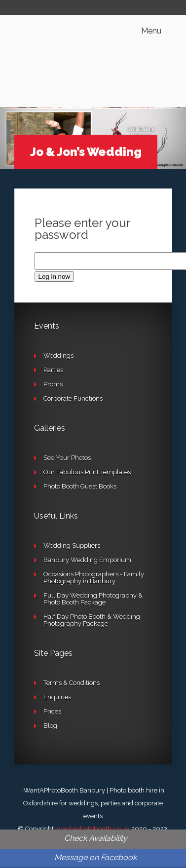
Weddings (58, 356)
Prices (52, 711)
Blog (50, 726)
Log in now (54, 277)
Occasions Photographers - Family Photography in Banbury (94, 578)
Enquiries (57, 697)
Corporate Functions (73, 398)
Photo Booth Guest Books (80, 486)
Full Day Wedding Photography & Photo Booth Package (93, 599)
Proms (53, 384)
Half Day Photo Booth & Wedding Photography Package (92, 620)
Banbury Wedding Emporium (87, 560)
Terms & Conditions (72, 683)
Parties (53, 370)
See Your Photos (67, 458)
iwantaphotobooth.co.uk (93, 829)
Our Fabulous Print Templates (87, 472)
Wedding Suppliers (72, 546)
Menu (151, 31)
